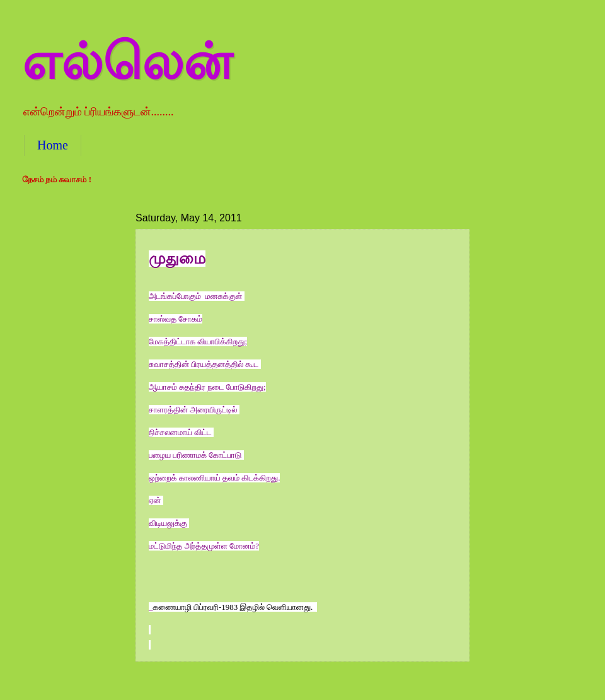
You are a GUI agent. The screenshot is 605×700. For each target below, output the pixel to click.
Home (53, 145)
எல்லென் (127, 61)
